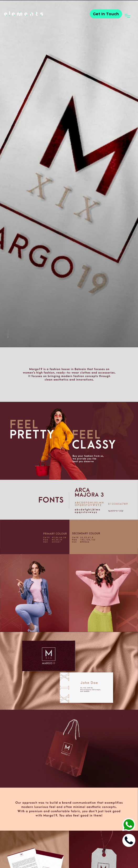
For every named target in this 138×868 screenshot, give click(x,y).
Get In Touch (106, 14)
